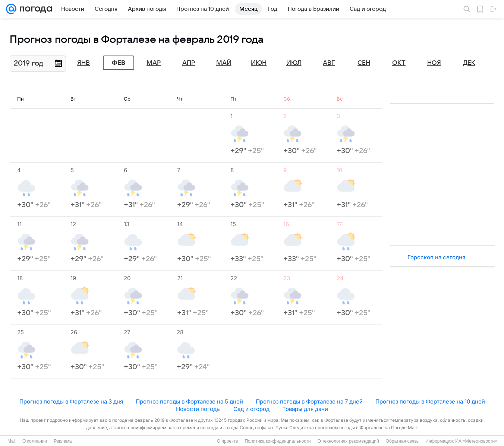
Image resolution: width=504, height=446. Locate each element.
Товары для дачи (305, 409)
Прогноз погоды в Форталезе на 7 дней (309, 401)
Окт (399, 63)
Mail (12, 441)
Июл (294, 63)
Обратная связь (402, 441)
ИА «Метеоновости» (476, 441)
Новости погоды (198, 409)
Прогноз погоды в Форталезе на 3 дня (71, 401)
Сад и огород (251, 409)
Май (224, 63)
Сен (364, 63)
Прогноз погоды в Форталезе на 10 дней (430, 401)
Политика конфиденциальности (278, 441)
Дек (469, 63)
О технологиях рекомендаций (348, 441)
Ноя (434, 63)
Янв (84, 63)
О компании (35, 441)
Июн (259, 63)
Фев (119, 63)
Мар (154, 63)
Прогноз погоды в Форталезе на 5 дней (189, 401)
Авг (329, 63)
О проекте (228, 441)
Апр (189, 63)
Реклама (63, 441)
